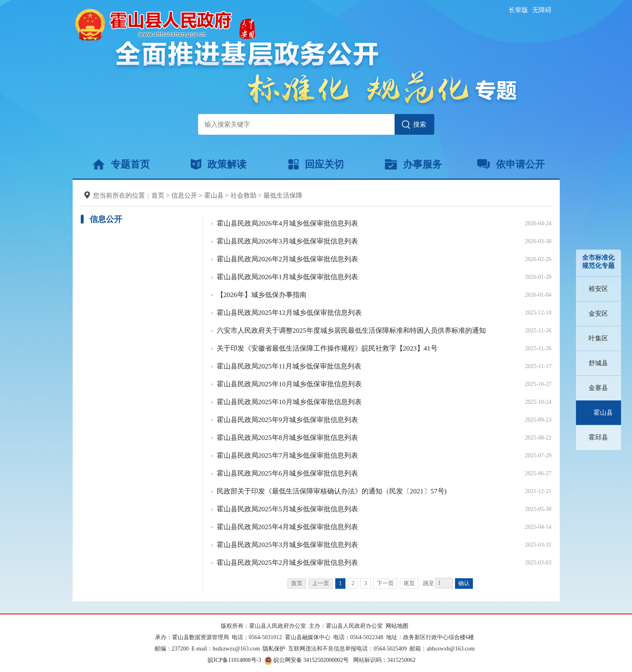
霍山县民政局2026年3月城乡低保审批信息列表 (288, 241)
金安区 (598, 313)
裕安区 (598, 289)
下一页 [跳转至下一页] (385, 583)
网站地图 (397, 626)
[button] (518, 10)
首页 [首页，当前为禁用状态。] (297, 583)
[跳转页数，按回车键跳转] (444, 583)
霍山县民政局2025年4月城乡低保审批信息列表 (288, 527)
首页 (158, 195)
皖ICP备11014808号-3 (234, 660)
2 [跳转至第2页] (353, 583)
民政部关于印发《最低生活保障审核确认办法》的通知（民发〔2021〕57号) (332, 491)
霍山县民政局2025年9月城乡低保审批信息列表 (288, 420)
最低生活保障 (283, 195)
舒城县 (598, 363)
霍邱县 (598, 437)
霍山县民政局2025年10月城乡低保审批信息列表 (289, 384)
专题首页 (121, 164)
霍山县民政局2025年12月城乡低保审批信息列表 (289, 313)
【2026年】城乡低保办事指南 (262, 295)
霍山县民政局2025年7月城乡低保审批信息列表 (288, 456)
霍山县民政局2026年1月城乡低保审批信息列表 (288, 277)
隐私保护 (274, 649)
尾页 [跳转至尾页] (409, 583)
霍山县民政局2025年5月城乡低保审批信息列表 (288, 509)
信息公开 (184, 195)
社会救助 (244, 195)
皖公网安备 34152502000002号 (307, 660)
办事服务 (413, 164)
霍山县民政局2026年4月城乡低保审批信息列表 (288, 223)
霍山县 (603, 412)
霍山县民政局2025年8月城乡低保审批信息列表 (288, 438)
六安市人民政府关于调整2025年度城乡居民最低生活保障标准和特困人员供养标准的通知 (351, 331)
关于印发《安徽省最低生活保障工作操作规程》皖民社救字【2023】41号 (327, 348)
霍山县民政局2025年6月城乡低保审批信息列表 (288, 473)
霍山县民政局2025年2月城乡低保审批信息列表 (288, 563)
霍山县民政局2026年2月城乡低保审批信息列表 (288, 259)
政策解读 (219, 164)
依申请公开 (511, 164)
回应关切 (316, 164)
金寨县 (598, 388)
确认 (464, 583)
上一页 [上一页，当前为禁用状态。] (321, 583)
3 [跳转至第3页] (366, 583)
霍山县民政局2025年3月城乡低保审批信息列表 (288, 545)
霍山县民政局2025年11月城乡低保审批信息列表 (289, 366)
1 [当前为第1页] (340, 583)
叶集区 (598, 338)
